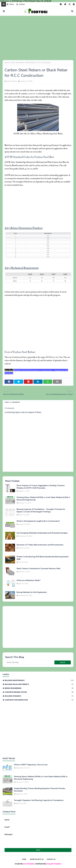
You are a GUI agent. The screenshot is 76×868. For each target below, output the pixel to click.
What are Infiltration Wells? (28, 580)
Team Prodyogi (12, 81)
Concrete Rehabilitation (39, 692)
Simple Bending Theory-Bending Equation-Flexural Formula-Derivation (40, 790)
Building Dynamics (39, 696)
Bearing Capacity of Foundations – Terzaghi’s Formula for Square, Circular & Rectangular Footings (41, 510)
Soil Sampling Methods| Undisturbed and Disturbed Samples (42, 533)
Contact (20, 4)
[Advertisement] (38, 38)
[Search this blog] (30, 662)
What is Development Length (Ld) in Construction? (38, 521)
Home (10, 4)
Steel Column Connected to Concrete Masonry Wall (38, 569)
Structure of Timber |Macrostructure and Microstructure (40, 545)
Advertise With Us (37, 859)
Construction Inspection (39, 700)
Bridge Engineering (39, 688)
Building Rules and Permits (39, 684)
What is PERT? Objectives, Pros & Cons (31, 765)
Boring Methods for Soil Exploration (32, 592)
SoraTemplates (29, 864)
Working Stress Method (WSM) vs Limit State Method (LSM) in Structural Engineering (43, 499)
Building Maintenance (39, 680)
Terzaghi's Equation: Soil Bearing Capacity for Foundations (39, 800)
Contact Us (51, 859)
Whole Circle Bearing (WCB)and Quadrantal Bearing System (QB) (43, 558)
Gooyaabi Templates (54, 864)
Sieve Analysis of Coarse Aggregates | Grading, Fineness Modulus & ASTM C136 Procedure (41, 487)
